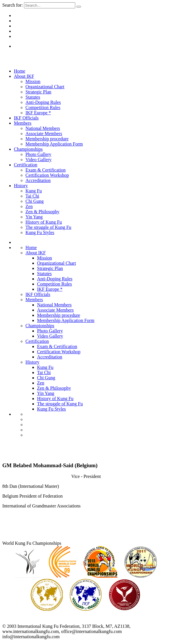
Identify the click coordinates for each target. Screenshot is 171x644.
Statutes (33, 97)
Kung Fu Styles (40, 232)
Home (20, 71)
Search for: (13, 5)
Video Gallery (38, 160)
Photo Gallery (38, 154)
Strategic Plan (38, 92)
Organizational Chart (45, 87)
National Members (43, 128)
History (21, 186)
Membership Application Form (54, 144)
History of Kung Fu (44, 222)
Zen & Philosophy (42, 212)
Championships (28, 149)
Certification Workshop (47, 175)
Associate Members (44, 134)
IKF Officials (26, 118)
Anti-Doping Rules (43, 102)
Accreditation (38, 180)
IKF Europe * (38, 113)
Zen (29, 206)
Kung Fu (34, 191)
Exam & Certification (46, 170)
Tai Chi (32, 196)
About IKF (24, 76)
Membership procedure (47, 139)
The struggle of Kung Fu (48, 227)
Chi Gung (35, 201)
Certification (26, 165)
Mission (33, 81)
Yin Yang (34, 217)
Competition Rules (43, 107)
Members (23, 123)
